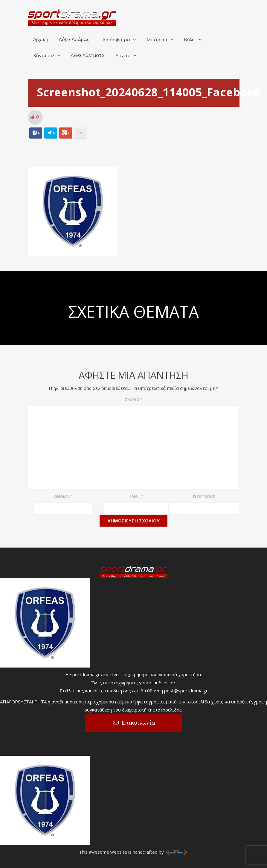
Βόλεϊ (190, 40)
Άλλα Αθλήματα (88, 56)
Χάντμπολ (44, 56)
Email (136, 497)
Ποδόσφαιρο (115, 40)
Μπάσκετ (157, 40)
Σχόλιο (134, 400)
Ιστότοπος (204, 497)
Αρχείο (123, 56)
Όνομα (63, 497)
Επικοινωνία (138, 723)
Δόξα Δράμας (74, 40)
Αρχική (41, 40)
